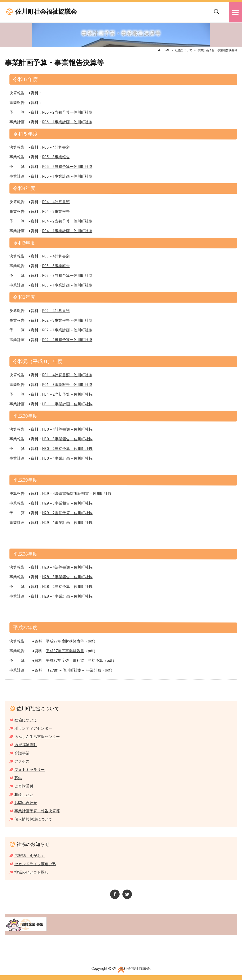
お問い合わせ (26, 803)
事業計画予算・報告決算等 (37, 811)
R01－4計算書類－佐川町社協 (67, 375)
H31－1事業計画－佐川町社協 (67, 404)
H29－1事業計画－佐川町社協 (67, 523)
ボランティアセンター (33, 728)
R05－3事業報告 (56, 157)
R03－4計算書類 (56, 256)
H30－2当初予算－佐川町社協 (67, 449)
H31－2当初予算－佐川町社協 (67, 394)
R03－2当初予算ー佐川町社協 (67, 276)
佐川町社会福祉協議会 (46, 12)
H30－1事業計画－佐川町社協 (67, 458)
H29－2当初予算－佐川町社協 (67, 513)
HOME (166, 50)
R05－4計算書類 (56, 147)
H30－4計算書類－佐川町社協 (67, 429)
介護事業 (22, 753)
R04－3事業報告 (56, 212)
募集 (18, 778)
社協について (184, 50)
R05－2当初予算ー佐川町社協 (67, 167)
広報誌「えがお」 (30, 856)
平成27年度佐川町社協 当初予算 (74, 661)
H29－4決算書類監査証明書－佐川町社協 (77, 494)
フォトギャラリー (30, 770)
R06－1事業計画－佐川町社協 (67, 122)
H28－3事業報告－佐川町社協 (67, 577)
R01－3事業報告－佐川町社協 (67, 385)
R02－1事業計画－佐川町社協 (67, 330)
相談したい (24, 794)
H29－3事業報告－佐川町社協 (67, 503)
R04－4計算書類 (56, 202)
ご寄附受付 (24, 786)
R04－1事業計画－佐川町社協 (67, 231)
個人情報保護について (33, 819)
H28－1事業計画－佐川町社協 (67, 596)
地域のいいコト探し (31, 872)
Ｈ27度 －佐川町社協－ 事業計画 (73, 670)
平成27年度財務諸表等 (65, 641)
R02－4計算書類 (56, 311)
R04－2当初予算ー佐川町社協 (67, 221)
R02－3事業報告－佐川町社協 (67, 320)
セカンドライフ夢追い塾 (35, 864)
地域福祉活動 (26, 745)
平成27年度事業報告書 (65, 651)
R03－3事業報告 (56, 266)
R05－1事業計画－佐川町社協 (67, 176)
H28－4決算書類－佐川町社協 (67, 567)
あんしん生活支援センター (37, 737)
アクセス (22, 761)
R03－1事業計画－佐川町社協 (67, 285)
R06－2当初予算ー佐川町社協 (67, 112)
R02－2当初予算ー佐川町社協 (67, 340)
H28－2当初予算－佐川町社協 (67, 587)
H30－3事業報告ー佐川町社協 (67, 439)
